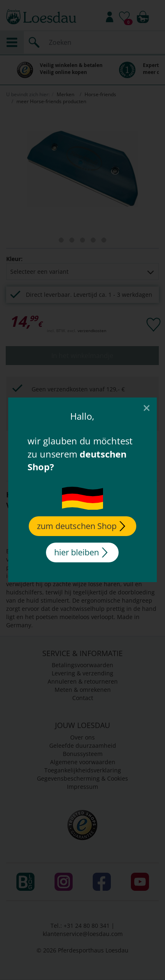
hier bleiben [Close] (81, 552)
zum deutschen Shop (81, 526)
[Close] (147, 407)
